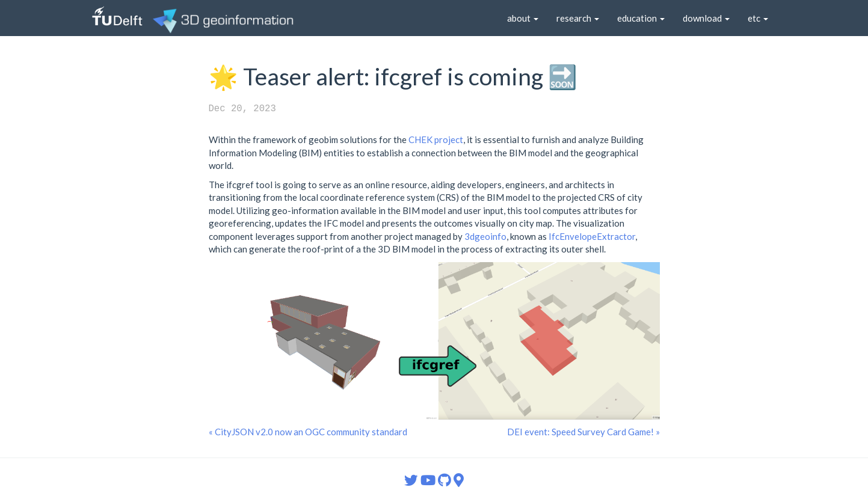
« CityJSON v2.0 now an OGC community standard (308, 432)
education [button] (641, 18)
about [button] (523, 18)
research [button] (578, 18)
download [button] (706, 18)
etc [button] (758, 18)
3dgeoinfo (485, 236)
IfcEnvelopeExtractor (592, 236)
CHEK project (436, 139)
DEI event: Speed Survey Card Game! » (583, 432)
